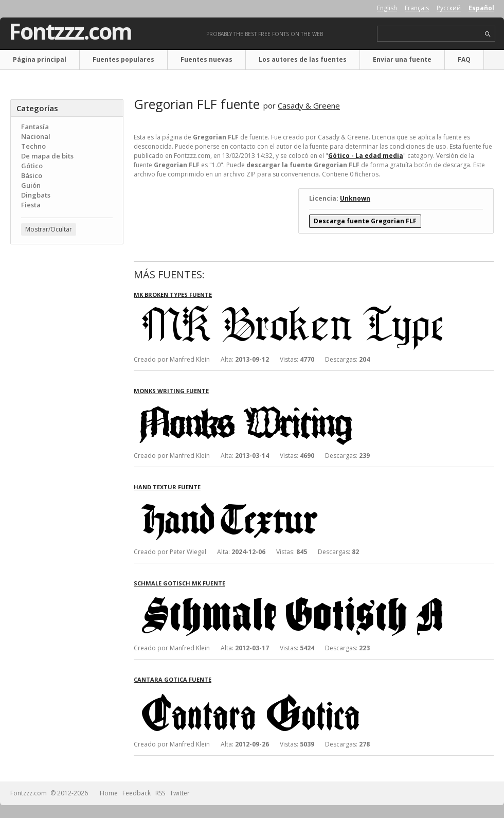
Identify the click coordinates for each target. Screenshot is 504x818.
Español (481, 8)
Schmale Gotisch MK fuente (179, 583)
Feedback (137, 793)
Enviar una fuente (402, 59)
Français (417, 8)
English (387, 8)
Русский (449, 8)
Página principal (40, 59)
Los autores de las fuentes (303, 59)
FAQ (464, 59)
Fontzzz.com (70, 31)
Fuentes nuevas (206, 59)
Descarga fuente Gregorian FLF (365, 221)
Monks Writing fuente (171, 391)
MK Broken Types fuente (173, 295)
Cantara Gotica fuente (173, 679)
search (488, 34)
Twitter (180, 793)
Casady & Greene (309, 105)
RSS (160, 793)
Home (109, 793)
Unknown (355, 198)
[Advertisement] (67, 314)
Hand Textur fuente (167, 487)
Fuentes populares (123, 59)
